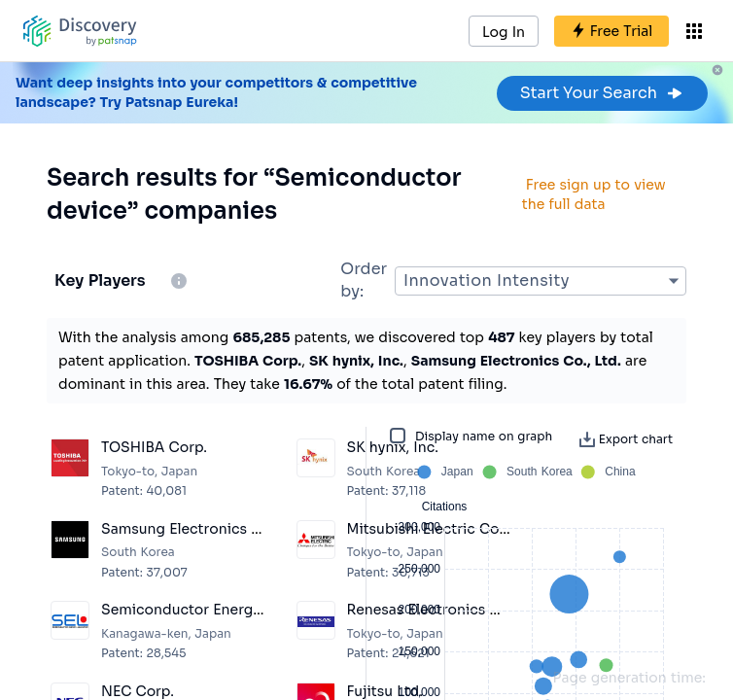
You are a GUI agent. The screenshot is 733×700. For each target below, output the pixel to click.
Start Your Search (602, 93)
